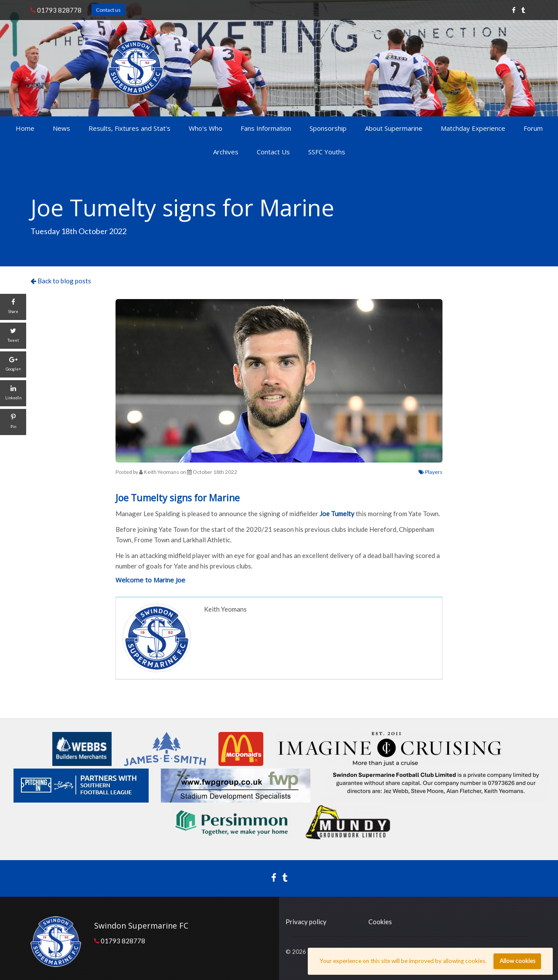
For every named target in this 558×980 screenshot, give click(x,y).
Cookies (380, 922)
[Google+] (13, 364)
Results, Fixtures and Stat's (129, 128)
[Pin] (13, 422)
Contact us (108, 10)
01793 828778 (56, 10)
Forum (533, 128)
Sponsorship (328, 128)
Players (430, 472)
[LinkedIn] (13, 393)
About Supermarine (394, 128)
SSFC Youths (327, 152)
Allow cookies (517, 961)
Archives (226, 152)
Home (25, 128)
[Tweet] (13, 336)
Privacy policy (306, 922)
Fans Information (266, 128)
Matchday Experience (473, 128)
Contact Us (273, 152)
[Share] (13, 307)
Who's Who (206, 128)
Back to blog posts (61, 281)
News (61, 128)
